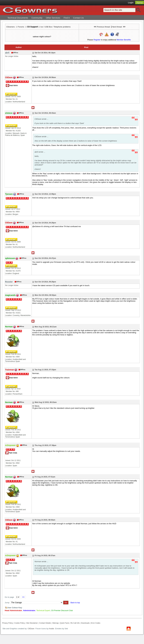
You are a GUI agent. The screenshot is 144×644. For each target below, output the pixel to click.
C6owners (11, 27)
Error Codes (96, 623)
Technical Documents (18, 18)
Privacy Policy (8, 623)
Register (97, 40)
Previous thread (103, 27)
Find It (67, 18)
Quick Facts (65, 623)
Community (37, 18)
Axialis (52, 629)
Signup (140, 3)
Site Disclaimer (32, 623)
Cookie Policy (20, 623)
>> (23, 597)
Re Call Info (75, 623)
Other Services (53, 18)
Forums (21, 27)
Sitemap (55, 623)
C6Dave (31, 629)
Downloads (85, 623)
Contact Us (78, 18)
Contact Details (45, 623)
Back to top (75, 603)
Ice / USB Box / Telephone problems (56, 27)
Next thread (117, 27)
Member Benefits (124, 40)
